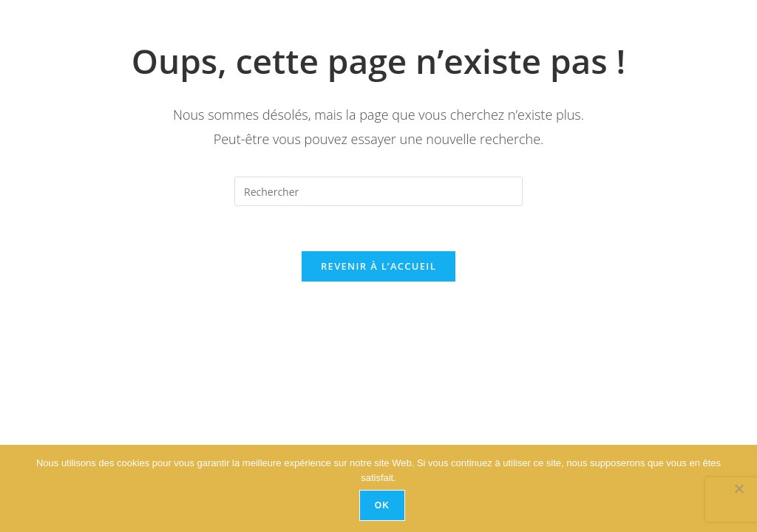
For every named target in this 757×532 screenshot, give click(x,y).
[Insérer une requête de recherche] (378, 191)
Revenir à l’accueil (378, 266)
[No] (739, 488)
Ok (382, 505)
